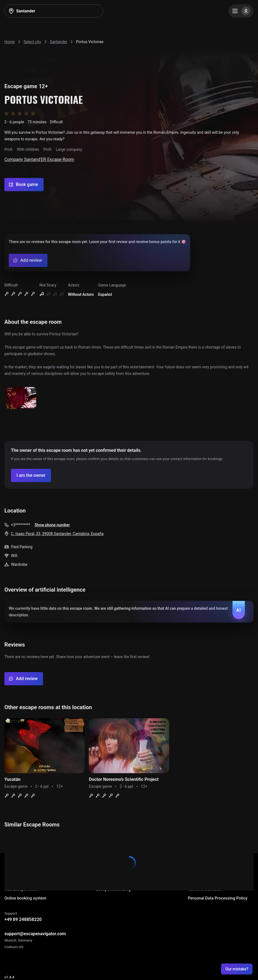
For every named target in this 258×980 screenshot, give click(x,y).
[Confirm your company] (31, 475)
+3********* (21, 525)
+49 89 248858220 (23, 919)
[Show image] (21, 398)
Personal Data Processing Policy (218, 898)
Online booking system (25, 898)
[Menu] (241, 11)
